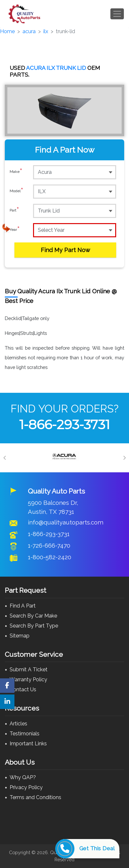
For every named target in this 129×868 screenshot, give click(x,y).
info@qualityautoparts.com (66, 522)
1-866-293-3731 (64, 425)
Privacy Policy (26, 787)
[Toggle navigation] (117, 14)
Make (16, 172)
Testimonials (25, 734)
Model (17, 191)
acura (29, 31)
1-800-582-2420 (50, 557)
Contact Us (23, 689)
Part (14, 211)
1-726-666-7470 (49, 545)
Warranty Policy (28, 679)
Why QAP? (23, 777)
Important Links (28, 744)
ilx (46, 31)
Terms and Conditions (35, 797)
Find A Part (23, 606)
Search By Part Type (34, 626)
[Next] (124, 458)
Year (15, 230)
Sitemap (20, 636)
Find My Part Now (65, 250)
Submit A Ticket (29, 670)
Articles (18, 724)
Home (7, 31)
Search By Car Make (33, 616)
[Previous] (5, 458)
